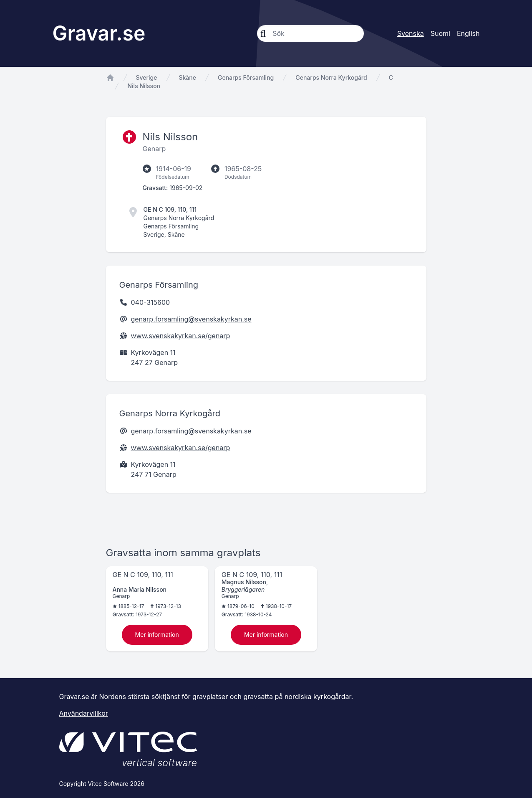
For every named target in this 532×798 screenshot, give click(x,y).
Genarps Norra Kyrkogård (331, 77)
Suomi (440, 33)
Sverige (147, 77)
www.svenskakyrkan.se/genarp (181, 336)
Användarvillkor (84, 713)
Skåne (188, 77)
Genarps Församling (246, 77)
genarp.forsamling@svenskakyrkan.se (191, 319)
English (468, 33)
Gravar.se (99, 33)
